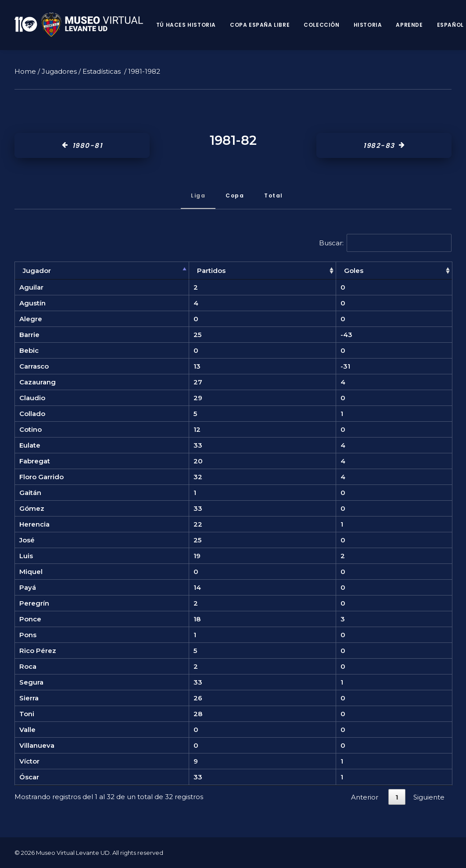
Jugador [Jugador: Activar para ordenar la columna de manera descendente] (37, 271)
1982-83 (384, 145)
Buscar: (385, 243)
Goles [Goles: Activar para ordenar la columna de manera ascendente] (354, 271)
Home (25, 71)
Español (450, 25)
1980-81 (82, 145)
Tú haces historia (186, 25)
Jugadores (59, 71)
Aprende (409, 25)
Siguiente (429, 797)
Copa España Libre (260, 25)
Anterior (365, 797)
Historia (368, 25)
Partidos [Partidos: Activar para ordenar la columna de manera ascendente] (211, 271)
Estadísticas (102, 71)
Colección (321, 25)
